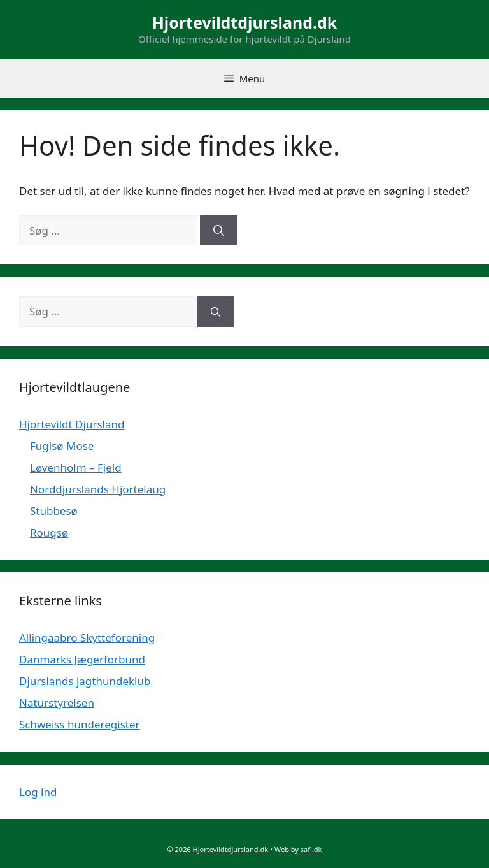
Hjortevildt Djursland (72, 424)
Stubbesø (54, 511)
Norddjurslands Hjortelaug (98, 489)
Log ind (38, 792)
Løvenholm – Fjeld (76, 467)
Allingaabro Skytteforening (87, 638)
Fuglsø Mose (62, 446)
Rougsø (49, 532)
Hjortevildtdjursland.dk (245, 22)
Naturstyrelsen (57, 703)
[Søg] (219, 231)
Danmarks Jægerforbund (82, 659)
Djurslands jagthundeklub (85, 681)
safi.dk (311, 849)
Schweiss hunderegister (80, 724)
